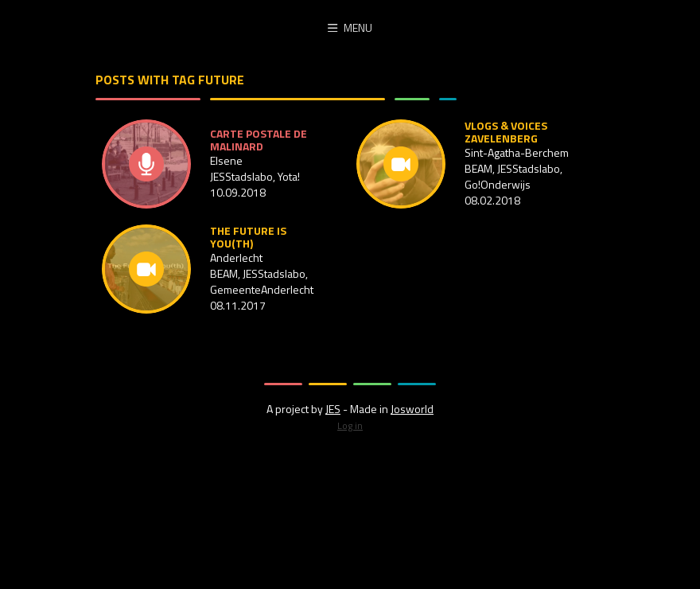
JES (333, 409)
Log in (350, 425)
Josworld (412, 409)
